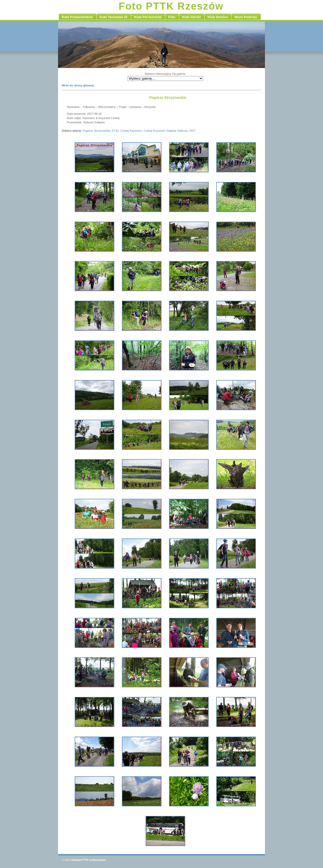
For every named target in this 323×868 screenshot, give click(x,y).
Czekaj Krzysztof (154, 131)
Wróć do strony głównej (78, 85)
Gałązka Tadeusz (177, 131)
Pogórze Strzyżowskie (96, 131)
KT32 (115, 131)
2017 (192, 131)
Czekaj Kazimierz (131, 131)
